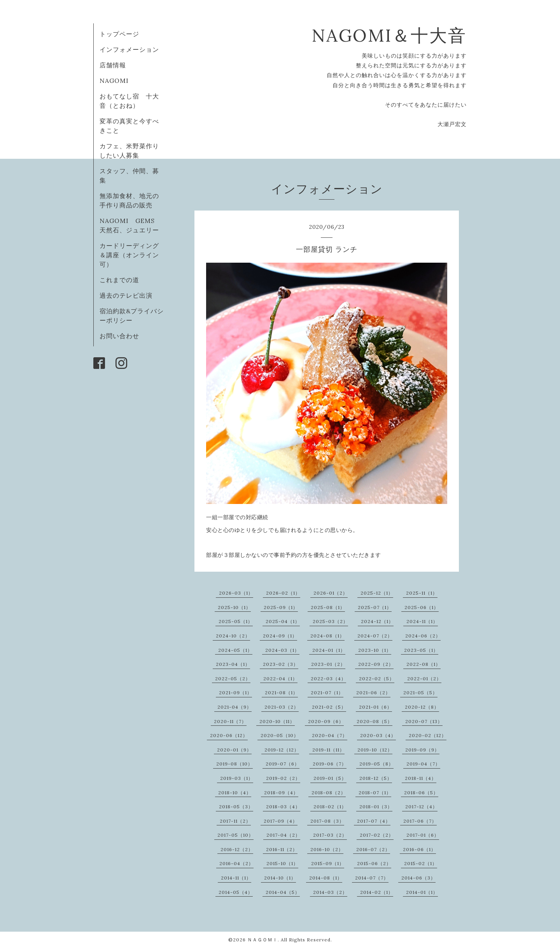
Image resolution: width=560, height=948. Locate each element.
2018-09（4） (281, 793)
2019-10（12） (375, 750)
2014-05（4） (236, 892)
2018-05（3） (236, 807)
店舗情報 (113, 65)
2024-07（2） (375, 636)
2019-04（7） (423, 764)
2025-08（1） (328, 607)
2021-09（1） (235, 693)
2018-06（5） (421, 793)
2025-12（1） (377, 593)
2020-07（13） (424, 721)
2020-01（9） (234, 750)
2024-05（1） (235, 650)
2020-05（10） (280, 735)
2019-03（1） (237, 778)
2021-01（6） (375, 707)
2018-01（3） (376, 807)
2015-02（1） (421, 863)
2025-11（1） (422, 593)
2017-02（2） (377, 835)
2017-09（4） (281, 821)
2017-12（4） (421, 807)
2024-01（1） (329, 650)
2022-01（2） (424, 679)
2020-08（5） (374, 721)
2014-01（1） (422, 892)
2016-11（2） (282, 849)
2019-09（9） (422, 750)
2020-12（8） (422, 707)
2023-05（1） (421, 650)
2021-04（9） (234, 707)
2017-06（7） (420, 821)
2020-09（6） (326, 721)
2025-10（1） (234, 607)
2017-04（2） (283, 835)
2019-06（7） (330, 764)
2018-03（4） (283, 807)
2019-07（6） (283, 764)
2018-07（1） (375, 793)
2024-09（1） (280, 636)
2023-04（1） (233, 664)
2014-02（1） (377, 892)
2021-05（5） (420, 693)
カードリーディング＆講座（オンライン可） (129, 255)
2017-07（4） (374, 821)
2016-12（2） (237, 849)
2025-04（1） (283, 621)
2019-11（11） (328, 750)
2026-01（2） (331, 593)
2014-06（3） (418, 878)
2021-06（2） (373, 693)
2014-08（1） (326, 878)
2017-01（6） (423, 835)
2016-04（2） (236, 863)
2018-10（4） (235, 793)
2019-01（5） (330, 778)
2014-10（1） (280, 878)
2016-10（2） (327, 849)
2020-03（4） (378, 735)
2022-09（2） (376, 664)
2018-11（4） (421, 778)
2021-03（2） (282, 707)
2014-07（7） (372, 878)
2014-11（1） (236, 878)
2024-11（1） (422, 621)
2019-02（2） (283, 778)
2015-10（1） (282, 863)
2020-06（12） (229, 735)
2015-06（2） (374, 863)
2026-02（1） (283, 593)
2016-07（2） (373, 849)
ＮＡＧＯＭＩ (262, 940)
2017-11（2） (235, 821)
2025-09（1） (281, 607)
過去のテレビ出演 (126, 295)
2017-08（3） (327, 821)
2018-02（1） (330, 807)
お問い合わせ (119, 336)
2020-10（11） (277, 721)
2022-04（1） (280, 679)
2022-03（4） (328, 679)
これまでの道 (119, 280)
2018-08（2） (329, 793)
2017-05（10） (235, 835)
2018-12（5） (376, 778)
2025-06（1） (422, 607)
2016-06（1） (419, 849)
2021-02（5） (329, 707)
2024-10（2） (233, 636)
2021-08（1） (281, 693)
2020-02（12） (428, 735)
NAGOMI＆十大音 (389, 35)
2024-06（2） (423, 636)
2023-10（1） (375, 650)
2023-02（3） (281, 664)
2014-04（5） (283, 892)
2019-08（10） (234, 764)
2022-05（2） (233, 679)
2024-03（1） (282, 650)
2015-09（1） (328, 863)
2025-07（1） (375, 607)
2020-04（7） (330, 735)
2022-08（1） (423, 664)
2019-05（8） (376, 764)
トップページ (119, 34)
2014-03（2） (330, 892)
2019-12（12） (282, 750)
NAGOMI (117, 81)
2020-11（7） (230, 721)
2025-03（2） (330, 621)
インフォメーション (129, 49)
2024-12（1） (377, 621)
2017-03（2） (330, 835)
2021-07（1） (327, 693)
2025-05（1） (236, 621)
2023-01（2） (328, 664)
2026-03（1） (236, 593)
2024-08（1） (327, 636)
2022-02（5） (377, 679)
